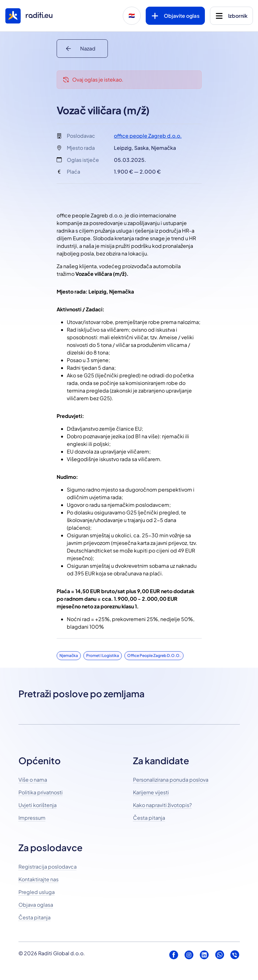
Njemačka (69, 656)
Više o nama (33, 780)
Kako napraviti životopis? (162, 805)
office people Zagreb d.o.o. (148, 136)
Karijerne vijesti (151, 792)
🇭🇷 (132, 16)
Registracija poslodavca (48, 867)
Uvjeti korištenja (38, 805)
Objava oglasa (36, 905)
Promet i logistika (103, 656)
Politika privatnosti (41, 792)
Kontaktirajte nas (38, 879)
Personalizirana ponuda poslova (171, 780)
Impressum (32, 818)
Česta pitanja (149, 818)
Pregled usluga (37, 892)
